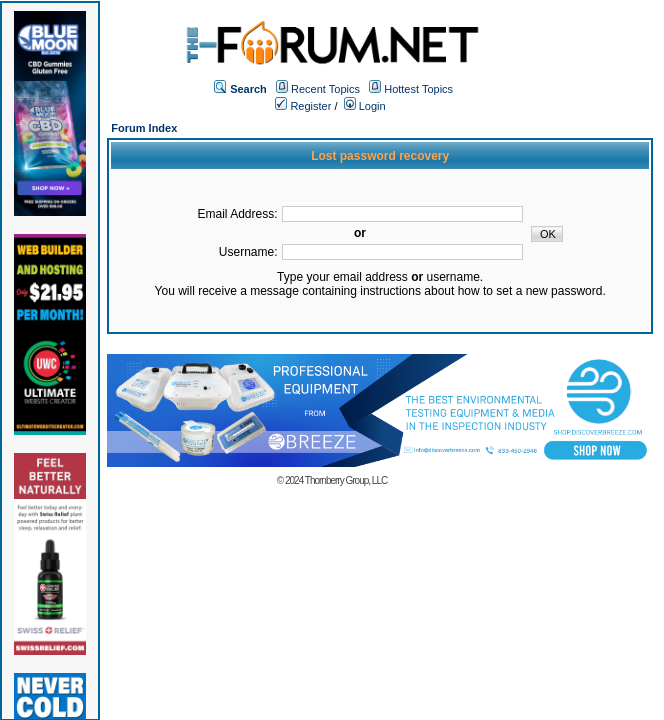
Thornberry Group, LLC (346, 480)
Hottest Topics (418, 89)
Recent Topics (325, 89)
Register (303, 106)
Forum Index (144, 128)
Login (365, 106)
